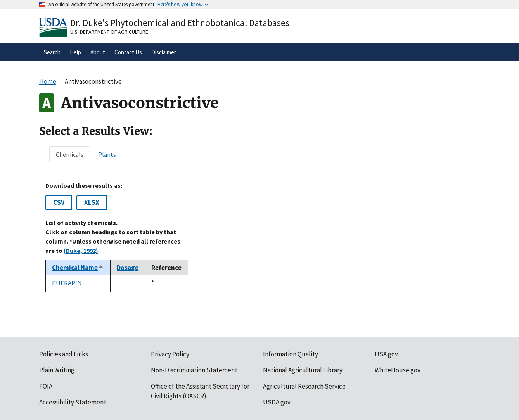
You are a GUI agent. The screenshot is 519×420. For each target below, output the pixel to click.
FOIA (46, 386)
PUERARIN (67, 283)
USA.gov (386, 354)
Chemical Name (78, 268)
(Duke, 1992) (81, 251)
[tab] (70, 154)
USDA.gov (277, 402)
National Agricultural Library (303, 370)
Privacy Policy (170, 354)
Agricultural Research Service (304, 386)
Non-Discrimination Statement (194, 370)
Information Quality (291, 354)
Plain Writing (57, 370)
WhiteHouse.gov (398, 370)
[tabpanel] (259, 237)
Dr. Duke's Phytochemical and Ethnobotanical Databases (180, 23)
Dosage (128, 268)
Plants (107, 154)
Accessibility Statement (73, 402)
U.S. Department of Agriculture (109, 32)
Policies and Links (64, 354)
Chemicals (70, 154)
